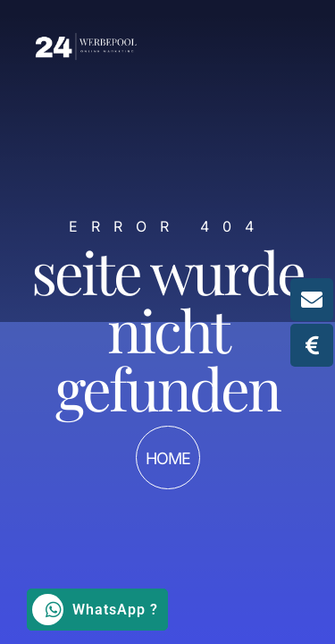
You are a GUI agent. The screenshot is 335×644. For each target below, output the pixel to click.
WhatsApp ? (95, 610)
